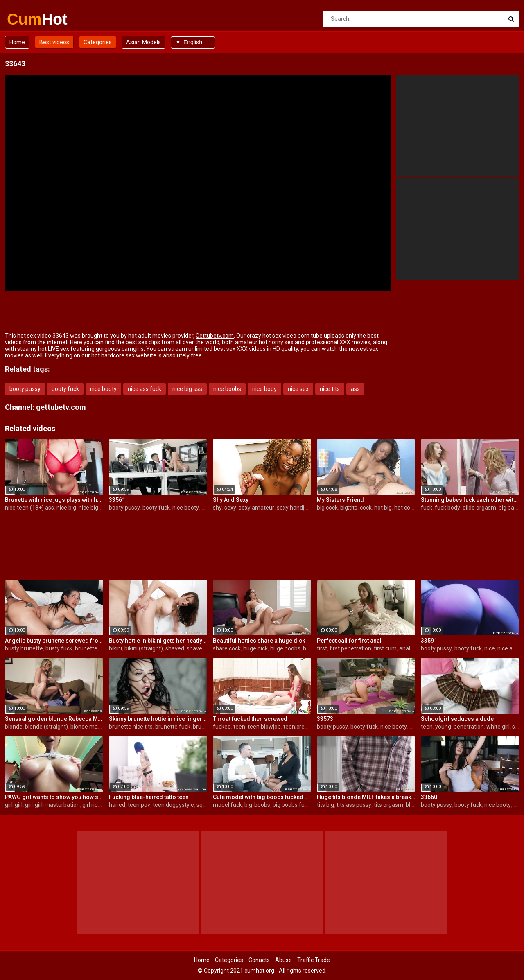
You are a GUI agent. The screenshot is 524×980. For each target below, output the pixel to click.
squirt (204, 805)
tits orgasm (388, 805)
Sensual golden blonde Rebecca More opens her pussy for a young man (54, 719)
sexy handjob (294, 508)
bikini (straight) (144, 648)
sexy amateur (256, 508)
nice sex (298, 389)
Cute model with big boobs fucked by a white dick (262, 797)
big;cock (327, 508)
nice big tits (93, 508)
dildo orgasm (479, 508)
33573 (325, 719)
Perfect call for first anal (349, 641)
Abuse (283, 960)
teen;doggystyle (173, 805)
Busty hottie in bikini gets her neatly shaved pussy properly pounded (158, 641)
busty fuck (59, 648)
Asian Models (143, 42)
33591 (429, 641)
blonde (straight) (46, 727)
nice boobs (227, 389)
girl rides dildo (100, 805)
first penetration (350, 648)
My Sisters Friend (340, 500)
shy (217, 508)
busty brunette (24, 648)
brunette (86, 648)
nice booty (103, 389)
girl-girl (14, 805)
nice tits (330, 389)
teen (239, 727)
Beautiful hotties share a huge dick (259, 641)
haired (117, 805)
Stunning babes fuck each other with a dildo (470, 500)
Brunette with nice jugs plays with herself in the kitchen (54, 500)
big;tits (349, 508)
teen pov (139, 805)
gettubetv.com (61, 407)
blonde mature (89, 727)
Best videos (54, 42)
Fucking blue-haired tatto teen (149, 797)
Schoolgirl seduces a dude (457, 719)
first (322, 648)
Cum (28, 19)
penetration (469, 727)
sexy (230, 508)
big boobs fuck (291, 805)
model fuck (227, 805)
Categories (98, 42)
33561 (117, 500)
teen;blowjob (264, 727)
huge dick (255, 648)
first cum (385, 648)
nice (490, 648)
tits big (325, 805)
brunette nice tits (131, 727)
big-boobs (257, 805)
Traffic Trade (314, 960)
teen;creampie (302, 727)
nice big (66, 508)
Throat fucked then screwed (250, 719)
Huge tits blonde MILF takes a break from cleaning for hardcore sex (366, 797)
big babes (511, 508)
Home (17, 42)
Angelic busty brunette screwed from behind (54, 641)
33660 (429, 797)
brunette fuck (173, 727)
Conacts (259, 960)
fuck (427, 508)
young (443, 727)
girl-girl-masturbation (52, 805)
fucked (222, 727)
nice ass (508, 648)
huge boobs (285, 648)
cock (366, 508)
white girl (498, 727)
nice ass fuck (145, 389)
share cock (227, 648)
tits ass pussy (354, 805)
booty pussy (25, 389)
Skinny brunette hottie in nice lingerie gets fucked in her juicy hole (158, 719)
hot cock (405, 508)
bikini (115, 648)
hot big (383, 508)
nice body (264, 389)
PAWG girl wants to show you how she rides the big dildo (54, 797)
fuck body (447, 508)
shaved (175, 648)
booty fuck (65, 389)
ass (355, 389)
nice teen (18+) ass (29, 508)
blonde (14, 727)
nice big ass (187, 389)
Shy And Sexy (231, 500)
